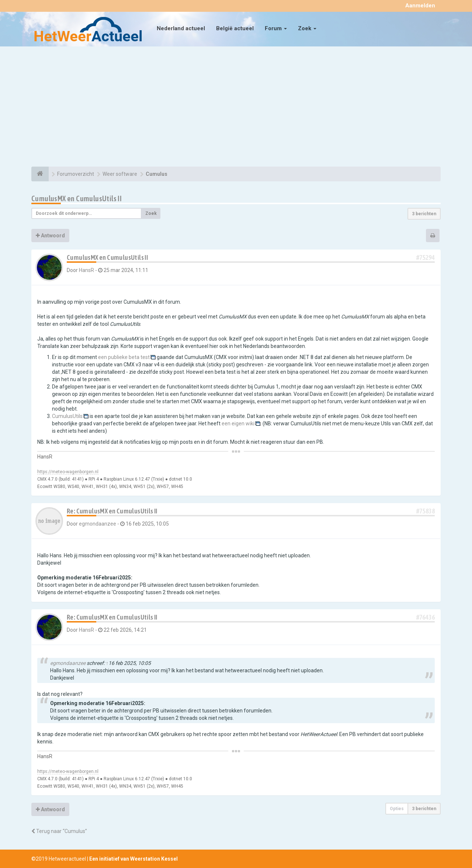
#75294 (426, 257)
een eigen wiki (238, 423)
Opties (397, 809)
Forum (276, 28)
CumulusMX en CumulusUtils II (77, 198)
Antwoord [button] (50, 236)
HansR (86, 270)
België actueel (235, 28)
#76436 (426, 617)
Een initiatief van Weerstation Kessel (133, 859)
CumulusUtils (67, 416)
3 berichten (424, 214)
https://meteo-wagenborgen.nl (68, 472)
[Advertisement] (236, 108)
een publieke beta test (124, 357)
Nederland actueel (181, 28)
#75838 (426, 511)
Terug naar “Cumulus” (59, 831)
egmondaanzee (98, 524)
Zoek (307, 28)
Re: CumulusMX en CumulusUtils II (112, 511)
